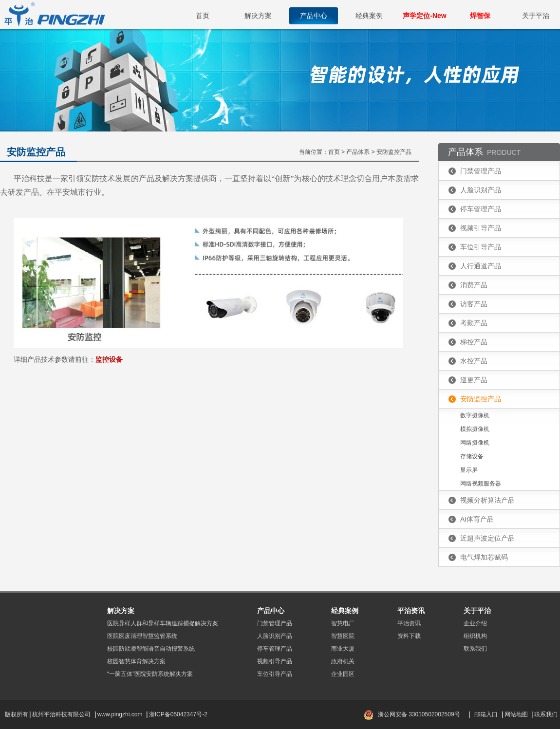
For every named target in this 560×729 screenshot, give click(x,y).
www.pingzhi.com (121, 714)
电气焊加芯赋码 (484, 557)
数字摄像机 (475, 415)
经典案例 (369, 16)
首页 (203, 16)
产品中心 (314, 16)
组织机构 (475, 636)
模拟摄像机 (475, 429)
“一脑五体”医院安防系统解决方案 (150, 674)
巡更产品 (474, 380)
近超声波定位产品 (487, 538)
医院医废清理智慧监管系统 (142, 636)
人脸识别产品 (481, 190)
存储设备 (472, 456)
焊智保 (480, 16)
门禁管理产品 (481, 171)
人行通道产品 (481, 266)
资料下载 (409, 636)
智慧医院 (343, 636)
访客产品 (474, 304)
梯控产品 (474, 342)
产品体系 (358, 152)
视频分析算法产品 (487, 500)
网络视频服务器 (481, 484)
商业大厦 (343, 649)
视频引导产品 (481, 228)
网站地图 (516, 714)
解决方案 (258, 16)
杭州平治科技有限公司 (61, 714)
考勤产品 (474, 323)
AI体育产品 (477, 519)
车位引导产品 (481, 247)
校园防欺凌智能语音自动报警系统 (151, 649)
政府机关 (343, 661)
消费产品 (474, 285)
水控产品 (474, 361)
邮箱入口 (486, 714)
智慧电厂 (343, 623)
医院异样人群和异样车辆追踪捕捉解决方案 (163, 623)
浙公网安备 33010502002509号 (419, 714)
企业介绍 (475, 623)
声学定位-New (424, 16)
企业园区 (343, 674)
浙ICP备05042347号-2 (178, 714)
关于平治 (536, 16)
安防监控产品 (394, 152)
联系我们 (475, 649)
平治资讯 (409, 623)
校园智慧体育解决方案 (136, 661)
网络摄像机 (475, 443)
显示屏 (469, 470)
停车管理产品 (481, 209)
